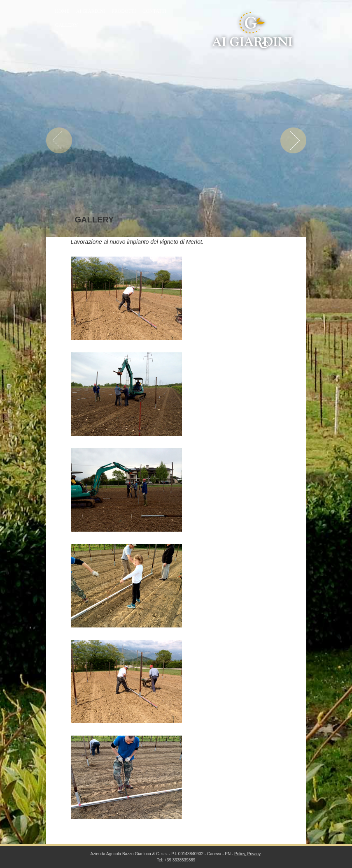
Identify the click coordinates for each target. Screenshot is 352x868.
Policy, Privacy (247, 854)
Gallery (66, 25)
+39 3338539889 (180, 860)
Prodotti (124, 11)
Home (62, 11)
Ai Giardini (91, 11)
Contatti (154, 11)
